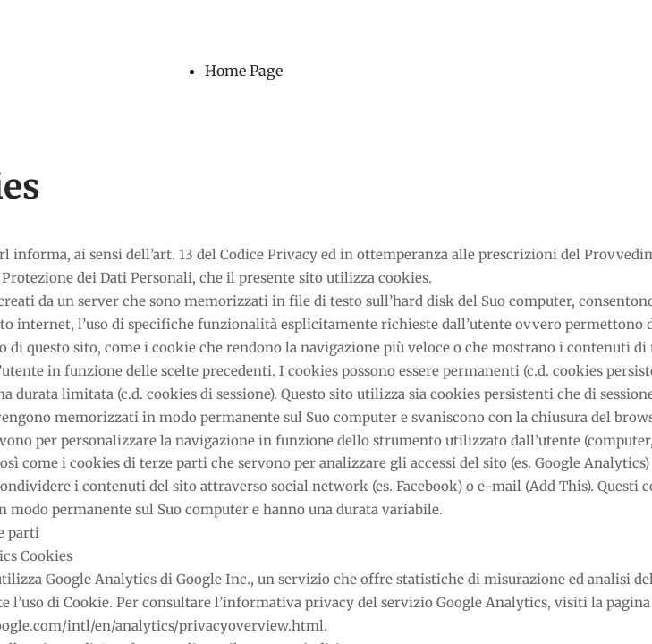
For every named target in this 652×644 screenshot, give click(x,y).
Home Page (244, 71)
